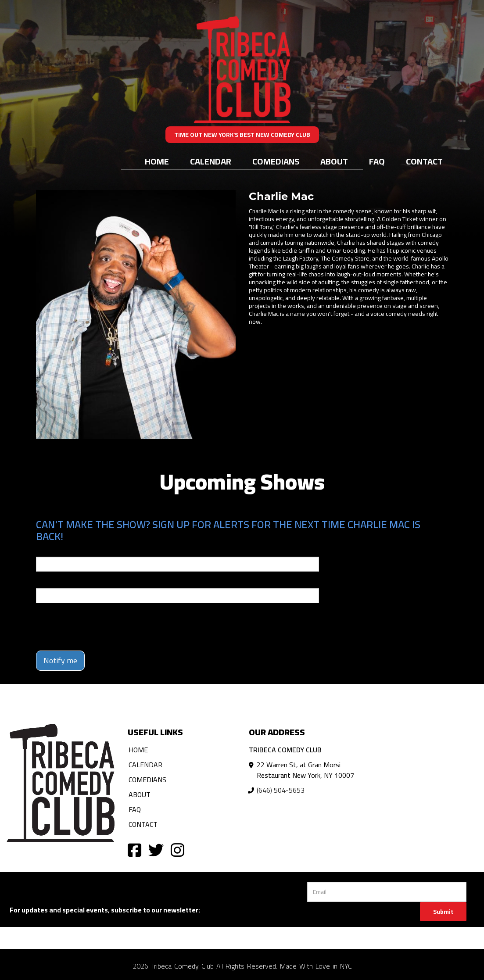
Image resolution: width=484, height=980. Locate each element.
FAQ (377, 161)
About (334, 161)
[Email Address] (387, 892)
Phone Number (57, 582)
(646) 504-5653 (281, 790)
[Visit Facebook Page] (134, 849)
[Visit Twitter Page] (156, 849)
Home (157, 161)
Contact (424, 161)
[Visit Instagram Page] (177, 849)
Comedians (276, 161)
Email (44, 551)
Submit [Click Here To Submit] (443, 912)
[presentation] (103, 627)
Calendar (211, 161)
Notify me (60, 660)
